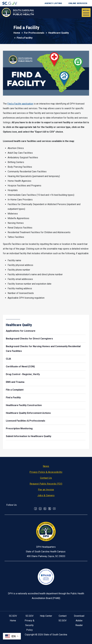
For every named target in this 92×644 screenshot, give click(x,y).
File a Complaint (15, 390)
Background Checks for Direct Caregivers (29, 339)
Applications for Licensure (21, 331)
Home (17, 33)
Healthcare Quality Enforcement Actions (28, 413)
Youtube (54, 509)
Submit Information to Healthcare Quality (29, 436)
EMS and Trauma (15, 382)
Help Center (46, 616)
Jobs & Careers (46, 495)
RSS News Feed (45, 509)
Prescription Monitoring (19, 428)
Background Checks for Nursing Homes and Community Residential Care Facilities (43, 349)
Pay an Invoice (46, 490)
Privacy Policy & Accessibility (46, 472)
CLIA (8, 359)
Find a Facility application (20, 104)
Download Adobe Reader (79, 621)
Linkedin (40, 509)
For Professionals (34, 33)
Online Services (78, 3)
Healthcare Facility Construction (24, 405)
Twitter (50, 509)
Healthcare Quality (59, 33)
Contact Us (46, 478)
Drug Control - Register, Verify (23, 374)
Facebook (36, 509)
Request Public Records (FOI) (46, 484)
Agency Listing (53, 3)
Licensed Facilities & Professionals (26, 421)
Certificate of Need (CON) (20, 367)
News (46, 466)
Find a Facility (13, 397)
